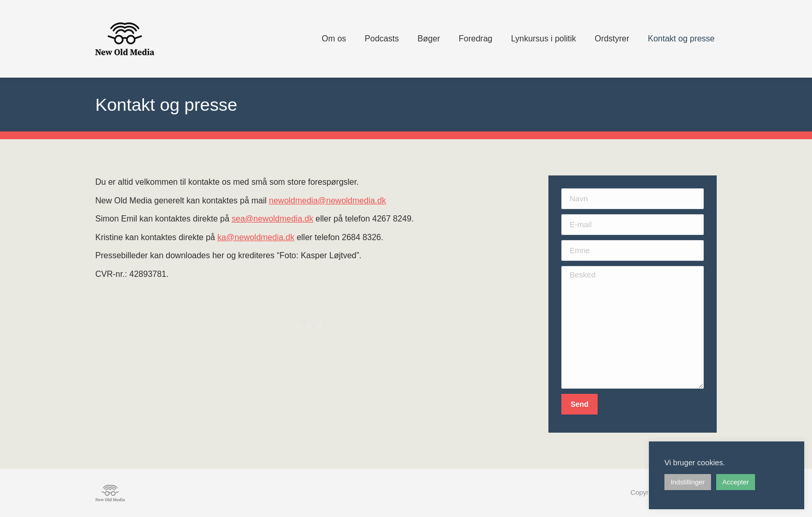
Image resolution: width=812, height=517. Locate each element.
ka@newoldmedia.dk (256, 237)
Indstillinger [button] (688, 482)
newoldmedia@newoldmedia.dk (327, 201)
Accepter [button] (736, 482)
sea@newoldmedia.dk (272, 219)
